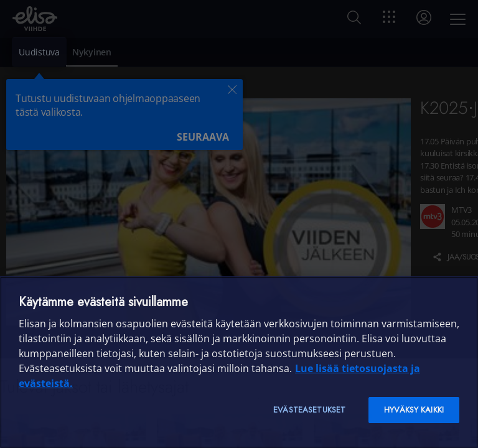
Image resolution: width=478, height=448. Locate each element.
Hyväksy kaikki (414, 410)
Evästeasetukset (309, 410)
